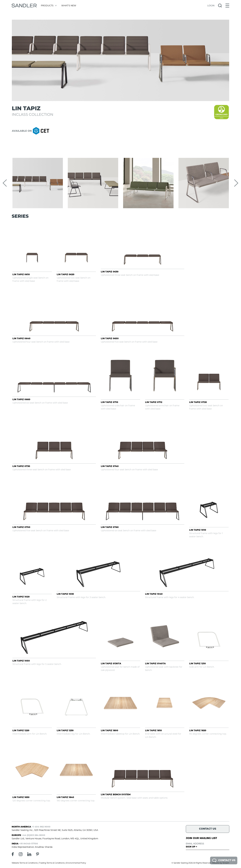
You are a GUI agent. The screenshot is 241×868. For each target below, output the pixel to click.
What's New (69, 6)
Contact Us (224, 860)
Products (49, 6)
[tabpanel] (120, 60)
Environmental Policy (76, 863)
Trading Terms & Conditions (52, 863)
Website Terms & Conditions (25, 863)
